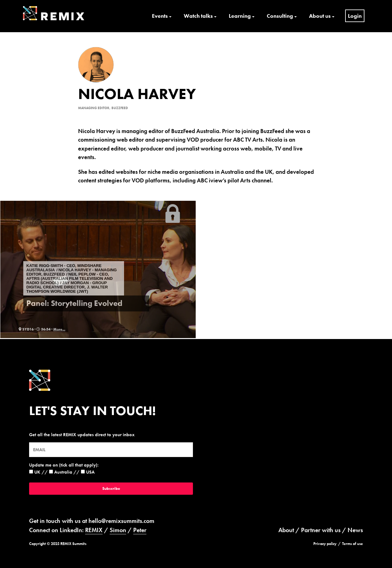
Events (160, 16)
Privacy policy (325, 544)
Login (355, 16)
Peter (140, 530)
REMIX (94, 530)
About (286, 530)
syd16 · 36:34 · (36, 329)
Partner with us (321, 530)
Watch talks (198, 16)
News (355, 530)
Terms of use (352, 544)
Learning (240, 16)
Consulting (280, 16)
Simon (118, 530)
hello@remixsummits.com (121, 521)
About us (320, 16)
